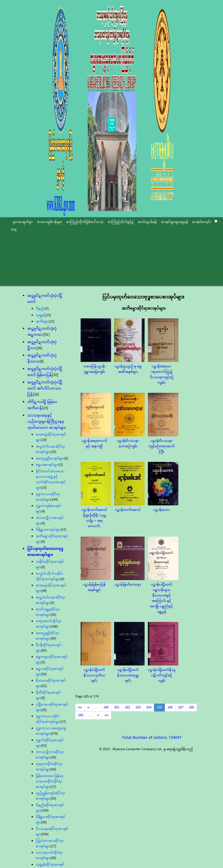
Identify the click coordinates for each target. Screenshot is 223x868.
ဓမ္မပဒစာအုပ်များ (47, 465)
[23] (48, 315)
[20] (44, 710)
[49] (44, 591)
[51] (47, 335)
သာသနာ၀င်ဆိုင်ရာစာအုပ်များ (49, 855)
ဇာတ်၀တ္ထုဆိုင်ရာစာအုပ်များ (48, 612)
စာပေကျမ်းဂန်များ (50, 222)
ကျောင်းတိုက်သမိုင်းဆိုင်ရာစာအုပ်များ (49, 576)
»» (107, 715)
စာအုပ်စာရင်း (202, 222)
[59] (53, 799)
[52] (44, 686)
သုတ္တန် (41, 315)
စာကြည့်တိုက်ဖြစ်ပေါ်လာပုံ (85, 222)
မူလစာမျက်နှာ (23, 222)
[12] (52, 322)
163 (138, 707)
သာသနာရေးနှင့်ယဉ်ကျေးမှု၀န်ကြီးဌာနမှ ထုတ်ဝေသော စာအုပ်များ (47, 422)
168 (191, 707)
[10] (44, 488)
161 (117, 707)
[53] (44, 746)
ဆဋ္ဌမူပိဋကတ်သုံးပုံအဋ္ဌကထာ (42, 332)
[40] (53, 858)
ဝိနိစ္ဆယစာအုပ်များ (48, 530)
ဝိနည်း (40, 309)
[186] (54, 627)
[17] (63, 722)
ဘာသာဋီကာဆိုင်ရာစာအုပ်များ (50, 755)
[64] (53, 769)
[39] (44, 822)
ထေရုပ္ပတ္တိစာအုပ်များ (50, 458)
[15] (64, 530)
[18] (44, 440)
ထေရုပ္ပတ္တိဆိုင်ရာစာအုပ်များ (48, 636)
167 (181, 707)
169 (81, 715)
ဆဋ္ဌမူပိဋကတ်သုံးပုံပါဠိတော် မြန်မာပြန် (45, 372)
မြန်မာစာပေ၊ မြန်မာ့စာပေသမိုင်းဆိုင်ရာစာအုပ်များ (50, 781)
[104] (45, 811)
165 (159, 707)
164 (149, 707)
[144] (54, 500)
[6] (43, 542)
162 (127, 707)
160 (106, 707)
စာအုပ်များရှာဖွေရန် (175, 222)
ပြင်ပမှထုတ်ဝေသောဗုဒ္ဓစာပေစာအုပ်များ (45, 552)
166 (170, 707)
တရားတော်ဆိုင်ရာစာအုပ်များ (49, 624)
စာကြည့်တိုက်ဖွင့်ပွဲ (121, 222)
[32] (55, 375)
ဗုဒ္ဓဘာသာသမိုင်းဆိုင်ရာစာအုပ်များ (48, 719)
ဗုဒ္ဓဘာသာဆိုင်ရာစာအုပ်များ (48, 497)
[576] (54, 734)
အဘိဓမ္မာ (42, 322)
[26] (39, 348)
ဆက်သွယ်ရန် (147, 222)
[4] (43, 511)
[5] (47, 309)
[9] (43, 698)
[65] (44, 651)
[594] (45, 834)
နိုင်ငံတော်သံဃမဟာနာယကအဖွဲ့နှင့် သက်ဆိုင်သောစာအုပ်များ (51, 480)
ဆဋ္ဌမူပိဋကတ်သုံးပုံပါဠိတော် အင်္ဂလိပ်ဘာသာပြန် (45, 388)
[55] (53, 615)
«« (80, 707)
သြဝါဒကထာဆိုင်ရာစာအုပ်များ (50, 844)
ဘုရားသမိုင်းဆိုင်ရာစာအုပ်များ (49, 767)
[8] (42, 361)
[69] (53, 639)
